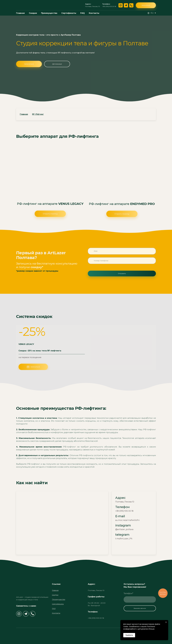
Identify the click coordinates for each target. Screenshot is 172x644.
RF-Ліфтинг (38, 114)
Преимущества (49, 13)
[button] (121, 5)
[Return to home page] (23, 5)
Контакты (94, 13)
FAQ (83, 13)
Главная (20, 13)
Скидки (33, 13)
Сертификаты (69, 13)
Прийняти (129, 635)
